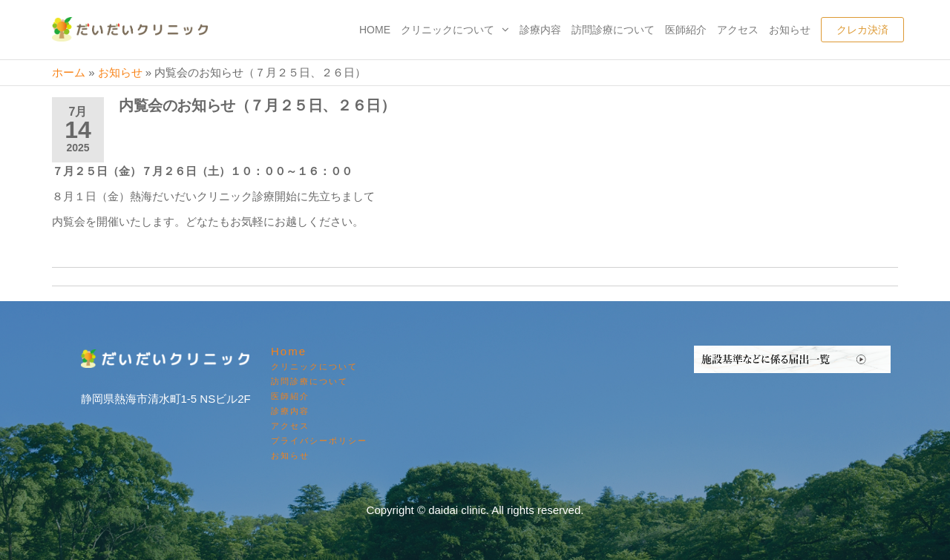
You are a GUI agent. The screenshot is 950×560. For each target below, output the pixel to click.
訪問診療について (613, 30)
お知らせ (790, 30)
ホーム (69, 72)
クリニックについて (448, 30)
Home (375, 30)
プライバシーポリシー (319, 441)
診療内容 (540, 30)
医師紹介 (686, 30)
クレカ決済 (862, 30)
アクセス (738, 30)
